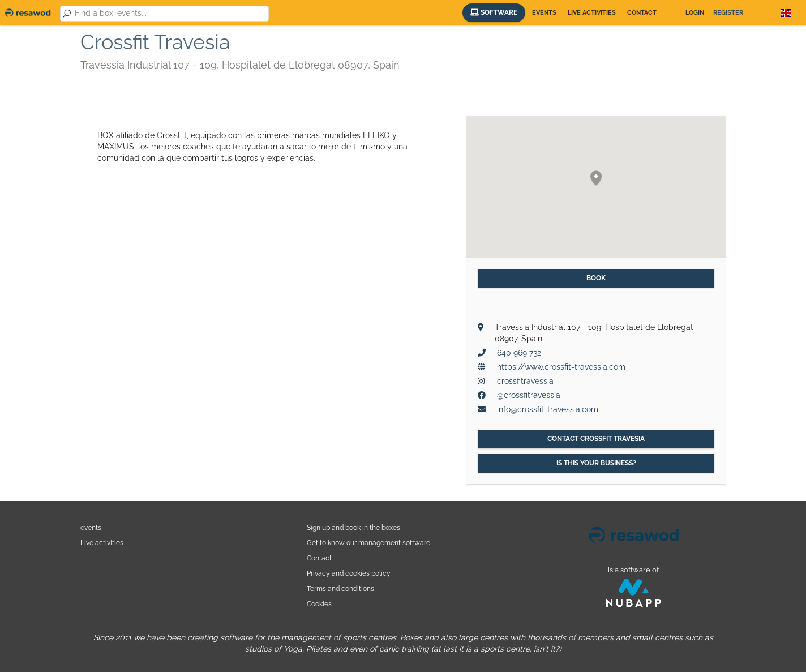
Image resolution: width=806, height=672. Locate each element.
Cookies (319, 604)
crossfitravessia (525, 381)
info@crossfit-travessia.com (548, 409)
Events (544, 13)
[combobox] (170, 14)
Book (596, 278)
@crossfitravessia (529, 395)
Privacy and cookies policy (349, 573)
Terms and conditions (340, 588)
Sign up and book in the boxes (353, 527)
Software (494, 12)
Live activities (592, 13)
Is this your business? (596, 463)
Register (728, 13)
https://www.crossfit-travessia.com (561, 367)
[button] (596, 179)
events (91, 527)
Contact (642, 13)
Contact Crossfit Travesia (596, 439)
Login (695, 13)
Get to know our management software (368, 543)
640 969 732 (519, 353)
